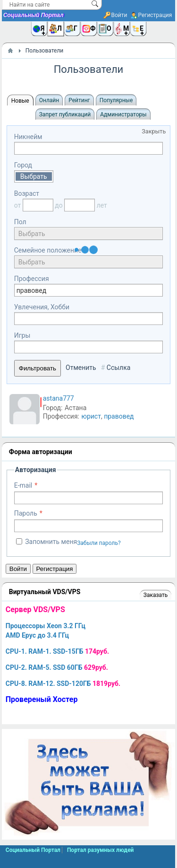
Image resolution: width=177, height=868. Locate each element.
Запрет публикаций (65, 114)
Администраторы (123, 114)
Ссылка (119, 368)
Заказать (156, 595)
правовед (119, 416)
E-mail (23, 485)
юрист (91, 416)
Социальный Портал (34, 15)
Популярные (116, 100)
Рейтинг (79, 100)
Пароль (26, 513)
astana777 (59, 398)
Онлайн (49, 100)
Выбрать (34, 176)
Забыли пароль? (99, 543)
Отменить (81, 368)
